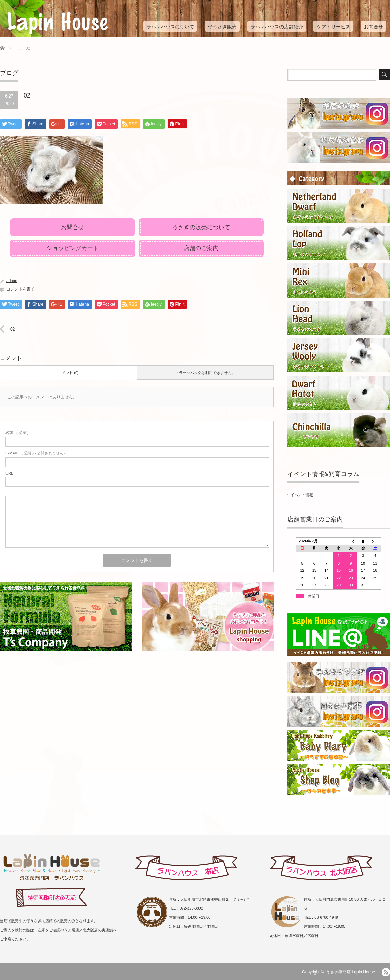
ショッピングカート (73, 248)
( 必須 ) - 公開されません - (36, 453)
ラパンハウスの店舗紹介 (277, 27)
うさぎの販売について (201, 227)
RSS (386, 972)
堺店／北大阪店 (85, 930)
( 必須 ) (17, 433)
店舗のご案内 (201, 248)
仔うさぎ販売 (222, 27)
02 (12, 329)
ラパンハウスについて (170, 27)
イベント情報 (302, 495)
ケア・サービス (334, 27)
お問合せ (374, 27)
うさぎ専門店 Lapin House (350, 972)
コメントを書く (21, 289)
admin (12, 281)
